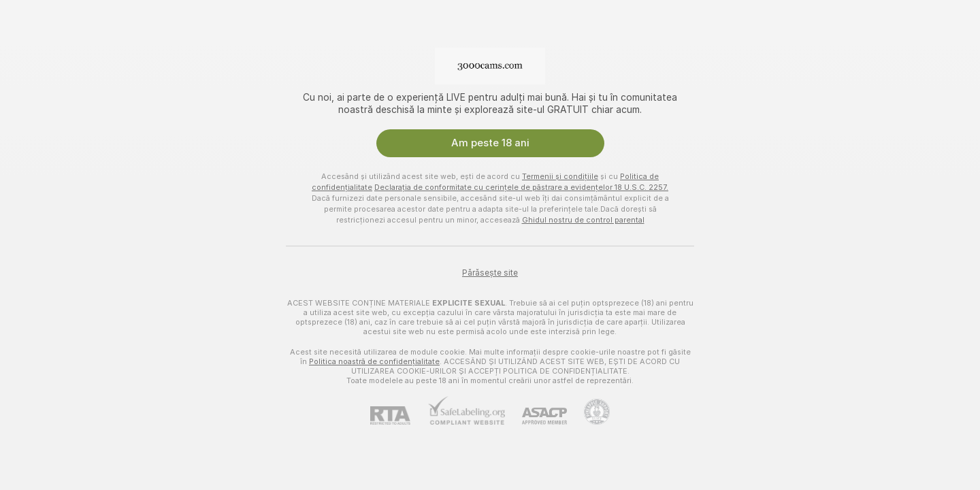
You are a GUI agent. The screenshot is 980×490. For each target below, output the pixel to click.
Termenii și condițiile (560, 176)
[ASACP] (536, 416)
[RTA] (399, 415)
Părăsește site (490, 273)
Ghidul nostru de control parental (583, 220)
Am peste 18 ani (490, 143)
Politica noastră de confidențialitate (374, 361)
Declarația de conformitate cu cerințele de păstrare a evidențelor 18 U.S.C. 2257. (521, 187)
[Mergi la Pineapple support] (588, 412)
